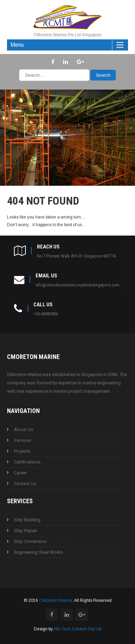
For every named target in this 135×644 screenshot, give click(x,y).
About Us (24, 430)
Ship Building (27, 520)
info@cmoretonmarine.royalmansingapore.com (77, 285)
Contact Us (25, 484)
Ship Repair (25, 531)
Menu (17, 45)
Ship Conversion (30, 541)
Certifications (27, 462)
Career (20, 473)
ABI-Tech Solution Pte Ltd (77, 629)
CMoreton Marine (56, 600)
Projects (22, 451)
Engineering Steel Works (39, 552)
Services (22, 440)
